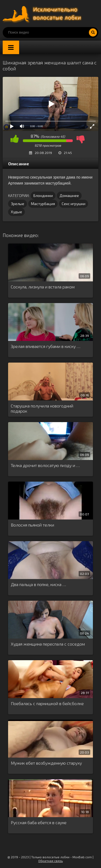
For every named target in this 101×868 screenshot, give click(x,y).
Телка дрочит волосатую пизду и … (45, 465)
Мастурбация (43, 204)
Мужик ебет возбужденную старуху (46, 763)
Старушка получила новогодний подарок (42, 408)
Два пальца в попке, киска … (38, 584)
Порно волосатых (43, 14)
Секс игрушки (74, 204)
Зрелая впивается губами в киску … (46, 346)
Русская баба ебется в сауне (39, 822)
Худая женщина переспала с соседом (48, 644)
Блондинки (43, 195)
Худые (16, 212)
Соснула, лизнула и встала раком (43, 287)
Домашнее (69, 195)
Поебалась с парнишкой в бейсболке (47, 703)
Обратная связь (50, 861)
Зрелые (18, 204)
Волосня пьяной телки (32, 525)
